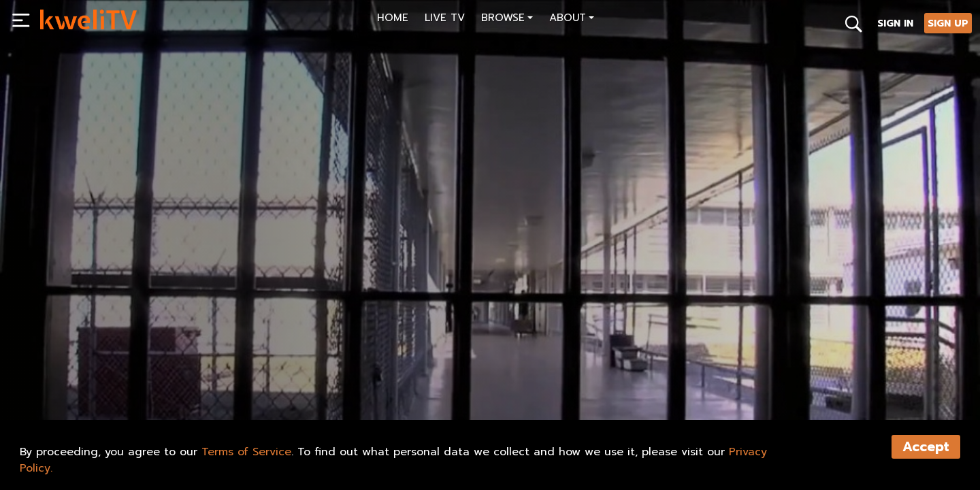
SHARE (312, 378)
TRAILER (247, 378)
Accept (926, 447)
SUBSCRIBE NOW (87, 378)
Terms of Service (246, 452)
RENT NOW (176, 378)
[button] (507, 19)
